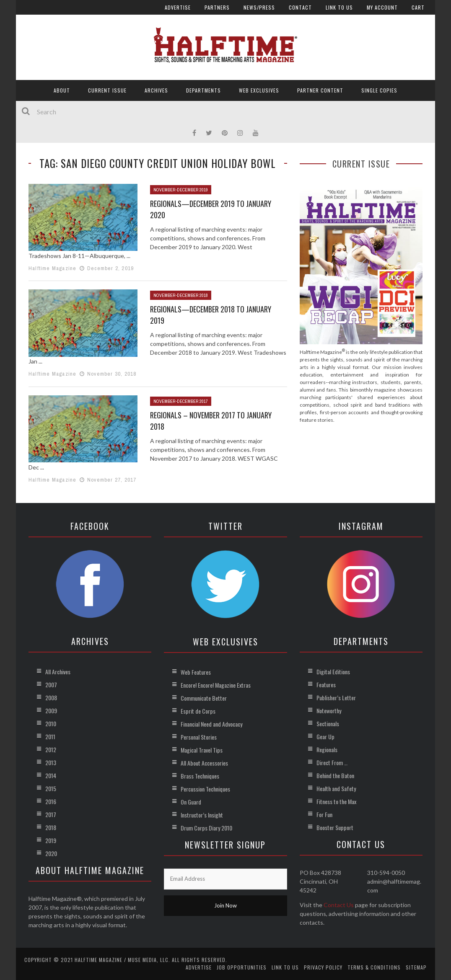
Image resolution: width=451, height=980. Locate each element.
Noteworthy (329, 710)
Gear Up (325, 736)
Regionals (327, 749)
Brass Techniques (200, 776)
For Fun (324, 814)
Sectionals (328, 723)
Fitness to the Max (336, 801)
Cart (418, 7)
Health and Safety (336, 788)
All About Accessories (204, 763)
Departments (203, 90)
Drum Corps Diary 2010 (206, 828)
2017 (51, 814)
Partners (217, 7)
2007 (51, 685)
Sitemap (416, 967)
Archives (156, 90)
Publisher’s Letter (336, 698)
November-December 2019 (181, 190)
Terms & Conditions (374, 967)
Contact (300, 7)
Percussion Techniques (205, 789)
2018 (51, 827)
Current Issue (107, 90)
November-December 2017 (181, 401)
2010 (51, 723)
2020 (51, 853)
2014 (51, 775)
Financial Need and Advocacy (211, 724)
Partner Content (320, 90)
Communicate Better (204, 698)
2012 (51, 749)
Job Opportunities (242, 967)
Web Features (196, 672)
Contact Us (339, 905)
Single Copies (379, 90)
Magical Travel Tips (202, 750)
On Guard (191, 802)
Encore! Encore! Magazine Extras (216, 685)
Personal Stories (199, 737)
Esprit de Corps (198, 711)
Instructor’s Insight (202, 815)
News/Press (259, 7)
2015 (51, 788)
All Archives (58, 672)
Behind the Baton (335, 775)
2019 (51, 840)
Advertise (178, 7)
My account (382, 7)
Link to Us (339, 7)
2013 (51, 762)
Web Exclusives (259, 90)
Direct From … (332, 762)
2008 (51, 698)
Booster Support (335, 827)
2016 (51, 801)
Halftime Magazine (52, 268)
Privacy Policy (323, 967)
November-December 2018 (181, 295)
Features (326, 685)
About (62, 90)
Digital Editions (333, 672)
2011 (50, 736)
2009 (51, 710)
